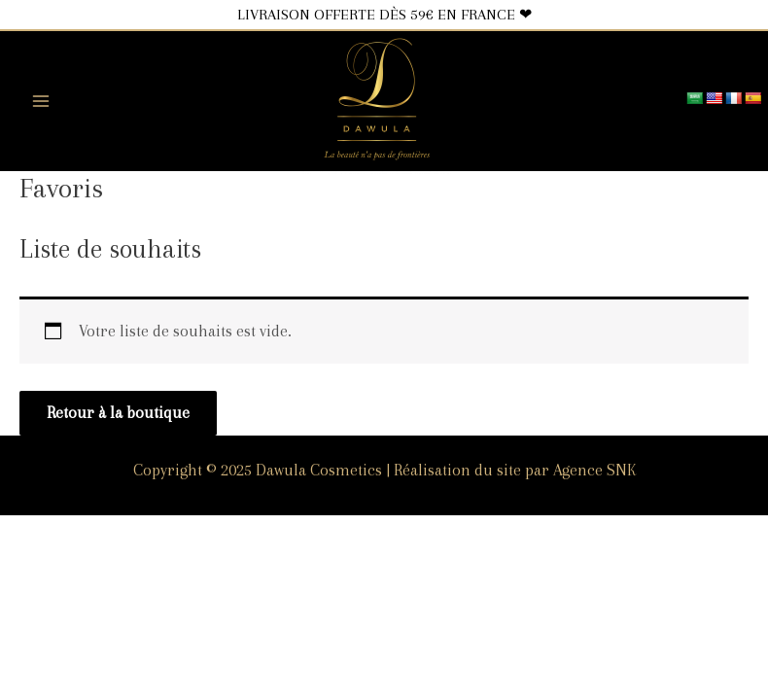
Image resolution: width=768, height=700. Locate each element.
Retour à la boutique (118, 413)
